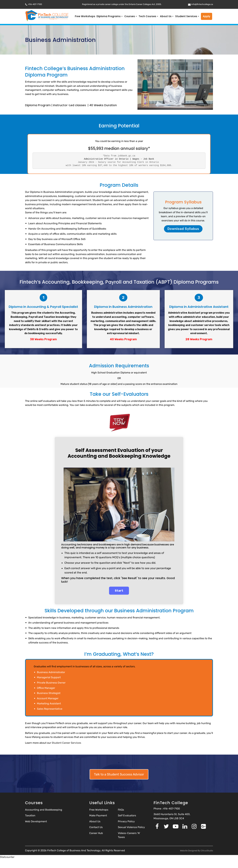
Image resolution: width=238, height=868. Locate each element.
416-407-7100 (35, 4)
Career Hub (96, 833)
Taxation (30, 815)
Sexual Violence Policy (131, 827)
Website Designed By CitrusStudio (196, 851)
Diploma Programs (110, 16)
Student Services (187, 16)
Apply (207, 16)
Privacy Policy (126, 821)
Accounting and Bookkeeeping (44, 810)
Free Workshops (85, 16)
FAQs (121, 810)
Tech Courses (149, 16)
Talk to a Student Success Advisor (119, 774)
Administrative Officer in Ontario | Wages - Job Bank (119, 159)
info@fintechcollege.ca (202, 4)
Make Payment (98, 815)
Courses (131, 16)
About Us (167, 16)
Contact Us (96, 827)
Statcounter (7, 857)
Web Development (36, 821)
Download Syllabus (183, 229)
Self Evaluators (127, 815)
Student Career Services (66, 743)
